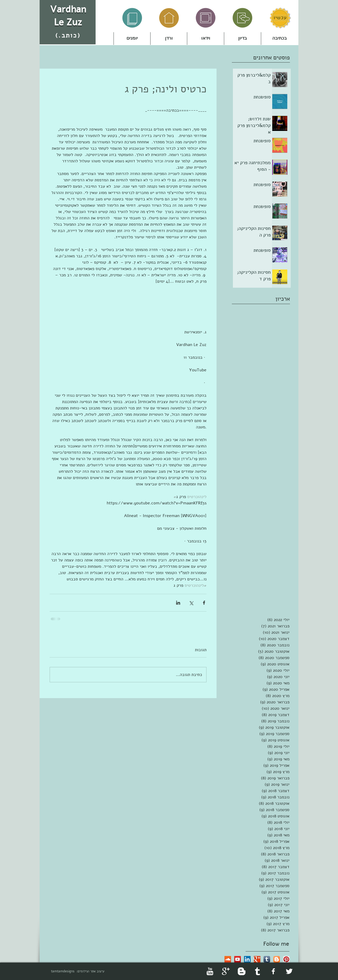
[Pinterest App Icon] (286, 959)
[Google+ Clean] (226, 971)
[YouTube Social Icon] (238, 959)
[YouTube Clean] (210, 971)
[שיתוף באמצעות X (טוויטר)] (191, 603)
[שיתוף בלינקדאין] (178, 603)
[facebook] (273, 971)
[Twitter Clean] (289, 971)
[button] (169, 39)
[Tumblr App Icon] (267, 959)
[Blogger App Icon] (277, 959)
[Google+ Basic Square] (257, 959)
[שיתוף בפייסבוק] (204, 603)
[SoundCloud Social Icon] (228, 959)
